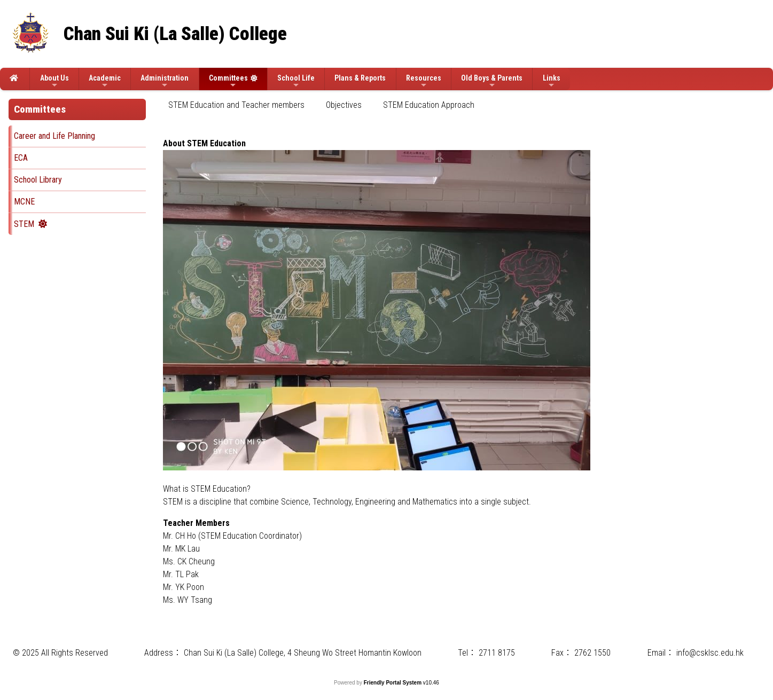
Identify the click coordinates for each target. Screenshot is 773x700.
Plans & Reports (360, 78)
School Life (296, 81)
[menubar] (327, 105)
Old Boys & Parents (492, 81)
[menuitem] (236, 105)
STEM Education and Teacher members (236, 105)
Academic (105, 81)
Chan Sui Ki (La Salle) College (175, 34)
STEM (24, 224)
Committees (228, 81)
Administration (165, 81)
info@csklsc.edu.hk (710, 653)
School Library (38, 180)
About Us (54, 81)
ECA (21, 158)
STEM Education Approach (429, 105)
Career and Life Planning (54, 136)
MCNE (24, 202)
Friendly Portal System (393, 683)
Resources (424, 81)
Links (552, 81)
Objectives (344, 105)
